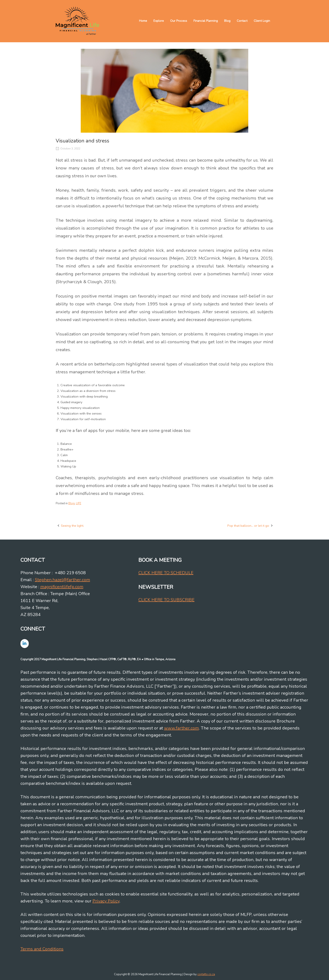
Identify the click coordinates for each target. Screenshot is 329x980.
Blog (227, 21)
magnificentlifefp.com (62, 587)
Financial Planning (206, 21)
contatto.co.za (206, 974)
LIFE (79, 503)
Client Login (262, 21)
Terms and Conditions (42, 949)
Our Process (179, 21)
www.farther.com (181, 728)
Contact (242, 21)
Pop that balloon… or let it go (248, 526)
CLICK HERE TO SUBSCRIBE (166, 600)
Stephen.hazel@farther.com (62, 580)
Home (143, 21)
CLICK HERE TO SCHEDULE (166, 573)
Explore (159, 21)
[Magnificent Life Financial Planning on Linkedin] (25, 644)
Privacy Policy (106, 901)
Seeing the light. (72, 526)
